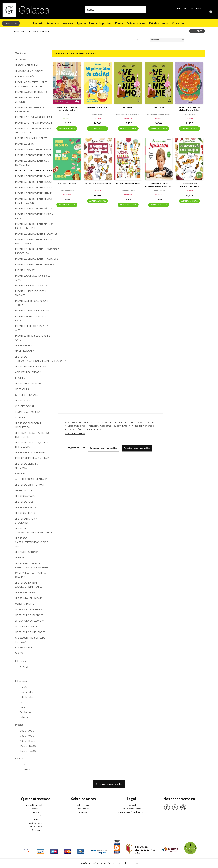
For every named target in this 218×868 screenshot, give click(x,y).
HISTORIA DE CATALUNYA (29, 71)
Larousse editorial (67, 190)
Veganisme (159, 107)
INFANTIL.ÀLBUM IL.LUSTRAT (31, 138)
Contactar (178, 23)
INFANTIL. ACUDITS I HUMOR (31, 92)
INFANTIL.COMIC (24, 144)
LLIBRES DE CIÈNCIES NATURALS (27, 466)
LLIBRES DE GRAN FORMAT (30, 485)
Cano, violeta (189, 114)
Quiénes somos (136, 23)
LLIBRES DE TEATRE (26, 513)
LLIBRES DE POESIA (26, 507)
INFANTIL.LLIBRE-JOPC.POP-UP (32, 311)
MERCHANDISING (25, 604)
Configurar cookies (90, 863)
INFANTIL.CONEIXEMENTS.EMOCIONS (33, 182)
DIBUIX (19, 653)
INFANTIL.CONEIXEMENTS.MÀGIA (33, 209)
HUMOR (19, 558)
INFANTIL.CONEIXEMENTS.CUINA (33, 170)
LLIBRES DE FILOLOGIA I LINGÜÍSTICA (28, 425)
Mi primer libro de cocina (97, 107)
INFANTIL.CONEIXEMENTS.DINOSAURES (33, 176)
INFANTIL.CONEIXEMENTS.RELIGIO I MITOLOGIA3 (33, 241)
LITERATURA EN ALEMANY (29, 621)
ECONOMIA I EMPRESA (28, 412)
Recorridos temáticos (46, 23)
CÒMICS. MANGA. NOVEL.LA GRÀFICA (30, 575)
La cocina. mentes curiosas (128, 183)
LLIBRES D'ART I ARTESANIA (30, 452)
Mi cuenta (196, 8)
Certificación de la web (131, 816)
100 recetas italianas (67, 183)
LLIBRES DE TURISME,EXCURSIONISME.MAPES (33, 530)
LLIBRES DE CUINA (25, 592)
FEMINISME (21, 60)
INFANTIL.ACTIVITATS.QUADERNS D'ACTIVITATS (33, 130)
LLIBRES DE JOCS (24, 502)
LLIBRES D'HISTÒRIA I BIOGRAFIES (27, 521)
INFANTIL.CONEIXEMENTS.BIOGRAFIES (33, 155)
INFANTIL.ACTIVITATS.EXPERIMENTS (33, 117)
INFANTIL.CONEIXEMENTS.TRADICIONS (33, 259)
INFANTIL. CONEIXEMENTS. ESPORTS (30, 100)
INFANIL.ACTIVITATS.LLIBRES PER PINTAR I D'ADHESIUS (31, 84)
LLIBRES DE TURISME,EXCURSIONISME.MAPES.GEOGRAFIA (33, 359)
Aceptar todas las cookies (138, 448)
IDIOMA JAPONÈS (25, 77)
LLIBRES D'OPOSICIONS (28, 383)
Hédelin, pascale (128, 190)
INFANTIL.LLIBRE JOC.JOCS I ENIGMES (30, 293)
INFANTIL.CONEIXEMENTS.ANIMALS (33, 149)
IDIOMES (20, 378)
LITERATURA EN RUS (26, 626)
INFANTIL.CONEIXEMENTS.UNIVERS (33, 264)
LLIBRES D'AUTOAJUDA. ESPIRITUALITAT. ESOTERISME (32, 565)
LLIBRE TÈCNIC (23, 400)
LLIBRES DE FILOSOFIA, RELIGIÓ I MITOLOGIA (32, 445)
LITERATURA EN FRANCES (29, 615)
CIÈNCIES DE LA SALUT (27, 395)
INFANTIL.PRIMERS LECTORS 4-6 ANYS (33, 338)
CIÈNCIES (20, 417)
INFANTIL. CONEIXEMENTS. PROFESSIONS (30, 109)
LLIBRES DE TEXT (24, 345)
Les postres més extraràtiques (97, 183)
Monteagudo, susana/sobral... (128, 114)
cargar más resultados (111, 784)
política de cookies (75, 433)
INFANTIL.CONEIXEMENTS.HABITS (33, 193)
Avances (68, 23)
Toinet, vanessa (159, 190)
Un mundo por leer (100, 23)
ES (185, 8)
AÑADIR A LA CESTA (67, 129)
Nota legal (131, 805)
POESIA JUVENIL (24, 647)
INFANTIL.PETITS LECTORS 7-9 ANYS (32, 328)
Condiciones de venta (131, 809)
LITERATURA (22, 389)
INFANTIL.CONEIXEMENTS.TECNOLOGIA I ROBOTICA (33, 251)
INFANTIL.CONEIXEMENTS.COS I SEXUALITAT (32, 163)
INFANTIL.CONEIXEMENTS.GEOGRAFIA (33, 187)
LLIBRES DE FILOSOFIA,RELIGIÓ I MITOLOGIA (32, 435)
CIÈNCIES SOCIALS (25, 406)
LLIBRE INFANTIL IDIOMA (29, 598)
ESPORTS (20, 473)
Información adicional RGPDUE (131, 812)
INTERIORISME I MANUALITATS (32, 458)
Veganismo (128, 107)
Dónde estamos (159, 23)
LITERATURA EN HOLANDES (30, 632)
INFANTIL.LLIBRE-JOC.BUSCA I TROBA (31, 303)
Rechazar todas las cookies (104, 448)
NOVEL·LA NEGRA (25, 351)
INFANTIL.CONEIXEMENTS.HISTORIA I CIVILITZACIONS (33, 201)
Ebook (119, 23)
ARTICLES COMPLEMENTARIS (31, 479)
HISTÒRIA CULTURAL (27, 65)
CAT (178, 8)
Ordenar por (142, 40)
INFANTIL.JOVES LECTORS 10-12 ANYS (33, 278)
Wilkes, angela (98, 114)
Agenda (81, 23)
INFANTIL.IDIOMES (25, 270)
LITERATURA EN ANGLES (28, 609)
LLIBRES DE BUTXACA (27, 552)
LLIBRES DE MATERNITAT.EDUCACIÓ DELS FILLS (32, 542)
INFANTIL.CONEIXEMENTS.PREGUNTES (33, 234)
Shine (67, 114)
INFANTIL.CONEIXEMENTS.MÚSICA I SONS (33, 216)
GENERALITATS (24, 490)
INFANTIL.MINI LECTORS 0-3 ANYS (30, 318)
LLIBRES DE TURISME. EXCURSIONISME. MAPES (29, 585)
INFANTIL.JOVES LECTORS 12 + (32, 285)
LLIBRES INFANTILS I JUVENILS (31, 366)
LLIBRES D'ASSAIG (25, 496)
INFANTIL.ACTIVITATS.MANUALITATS (33, 123)
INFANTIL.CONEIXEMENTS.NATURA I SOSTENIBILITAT (33, 226)
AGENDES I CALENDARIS (28, 372)
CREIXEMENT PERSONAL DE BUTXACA (30, 640)
